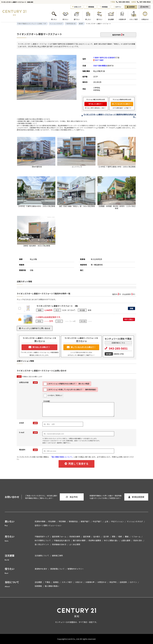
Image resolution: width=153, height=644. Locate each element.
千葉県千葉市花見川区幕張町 (104, 58)
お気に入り (77, 7)
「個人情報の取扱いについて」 (62, 457)
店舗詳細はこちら (118, 343)
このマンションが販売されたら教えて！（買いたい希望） (67, 384)
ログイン (117, 7)
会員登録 (131, 7)
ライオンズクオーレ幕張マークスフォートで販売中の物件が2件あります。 (110, 116)
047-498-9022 (145, 2)
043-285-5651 (124, 2)
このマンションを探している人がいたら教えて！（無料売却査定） (70, 390)
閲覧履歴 (90, 7)
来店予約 (144, 7)
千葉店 (113, 2)
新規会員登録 (136, 497)
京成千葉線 (100, 66)
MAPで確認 (98, 60)
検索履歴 (104, 7)
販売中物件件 (118, 34)
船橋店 (134, 2)
